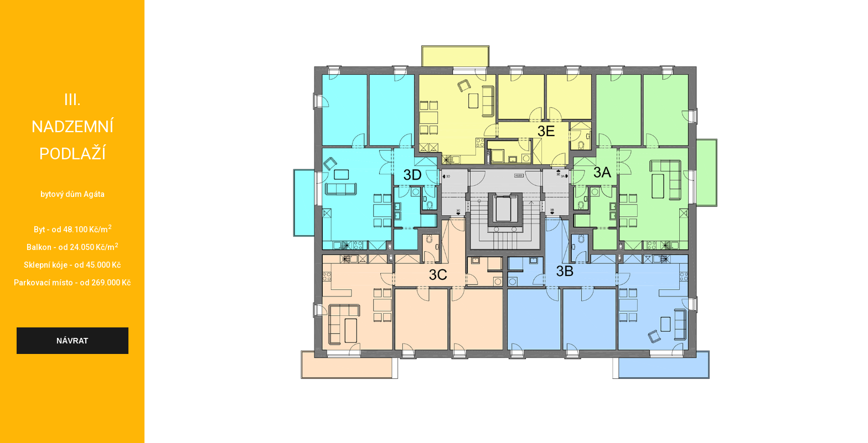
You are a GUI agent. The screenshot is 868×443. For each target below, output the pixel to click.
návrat (72, 341)
